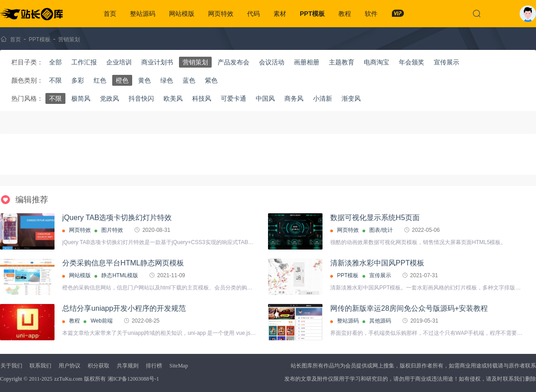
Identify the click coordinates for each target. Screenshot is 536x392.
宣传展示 (447, 62)
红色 (100, 80)
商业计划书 (157, 62)
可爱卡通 (233, 98)
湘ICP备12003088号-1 (133, 379)
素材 (280, 14)
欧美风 (173, 98)
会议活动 (272, 62)
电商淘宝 (377, 62)
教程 (345, 14)
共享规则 (128, 366)
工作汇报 (84, 62)
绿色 (167, 80)
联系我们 (40, 366)
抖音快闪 (141, 98)
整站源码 (143, 14)
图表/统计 (381, 230)
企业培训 (119, 62)
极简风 (81, 98)
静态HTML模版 (120, 275)
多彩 (78, 80)
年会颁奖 (412, 62)
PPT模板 (312, 14)
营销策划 (69, 39)
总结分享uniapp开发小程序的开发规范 (124, 308)
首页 (110, 14)
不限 (55, 80)
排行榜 (154, 366)
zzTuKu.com (68, 379)
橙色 (122, 80)
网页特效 (221, 14)
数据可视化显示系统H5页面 (375, 218)
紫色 (211, 80)
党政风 (109, 98)
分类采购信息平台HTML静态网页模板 (123, 263)
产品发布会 (233, 62)
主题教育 (342, 62)
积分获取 (99, 366)
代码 (253, 14)
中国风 (265, 98)
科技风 (202, 98)
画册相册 (307, 62)
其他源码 (380, 321)
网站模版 (182, 14)
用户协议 (69, 366)
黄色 (144, 80)
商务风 (294, 98)
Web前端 (101, 321)
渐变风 (351, 98)
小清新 (323, 98)
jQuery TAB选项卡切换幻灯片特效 (117, 218)
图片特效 (112, 230)
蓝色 (189, 80)
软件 (371, 14)
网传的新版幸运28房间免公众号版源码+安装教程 (409, 308)
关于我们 (11, 366)
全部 (55, 62)
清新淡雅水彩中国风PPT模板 (377, 263)
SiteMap (179, 366)
